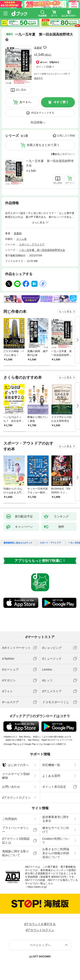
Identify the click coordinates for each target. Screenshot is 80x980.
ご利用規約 (10, 819)
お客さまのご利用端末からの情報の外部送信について (56, 853)
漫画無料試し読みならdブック (18, 543)
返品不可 (38, 78)
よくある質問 (51, 776)
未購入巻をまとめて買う (43, 145)
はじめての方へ (15, 765)
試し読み (21, 90)
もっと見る (65, 312)
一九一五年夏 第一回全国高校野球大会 (50, 163)
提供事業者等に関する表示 (56, 819)
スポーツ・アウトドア (32, 244)
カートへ (25, 102)
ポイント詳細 (44, 67)
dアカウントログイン (16, 798)
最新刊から (68, 154)
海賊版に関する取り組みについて (16, 853)
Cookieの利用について (56, 841)
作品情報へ (38, 122)
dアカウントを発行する (40, 924)
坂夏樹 (38, 48)
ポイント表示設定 (54, 787)
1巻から (56, 154)
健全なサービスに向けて (56, 830)
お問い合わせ (11, 787)
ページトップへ (40, 945)
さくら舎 (22, 239)
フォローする (45, 48)
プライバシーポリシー (16, 830)
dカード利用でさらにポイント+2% (51, 74)
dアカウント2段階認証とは (16, 841)
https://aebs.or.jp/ (37, 887)
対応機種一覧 (51, 765)
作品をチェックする (43, 113)
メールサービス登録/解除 (16, 776)
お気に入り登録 (66, 136)
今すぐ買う (61, 102)
